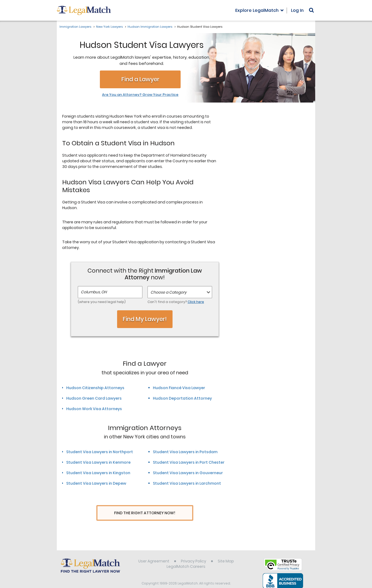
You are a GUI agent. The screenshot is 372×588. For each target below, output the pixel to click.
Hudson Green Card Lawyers (94, 398)
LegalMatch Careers (186, 557)
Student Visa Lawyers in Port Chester (189, 462)
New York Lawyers (109, 27)
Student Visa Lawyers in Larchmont (187, 483)
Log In (297, 10)
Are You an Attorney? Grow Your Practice (140, 95)
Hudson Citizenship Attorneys (95, 388)
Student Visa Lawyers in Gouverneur (188, 473)
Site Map (226, 551)
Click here (196, 302)
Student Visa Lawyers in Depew (96, 483)
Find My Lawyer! (145, 319)
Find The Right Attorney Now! (145, 513)
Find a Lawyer (140, 79)
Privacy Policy (194, 551)
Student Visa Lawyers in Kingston (98, 473)
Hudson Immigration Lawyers (150, 27)
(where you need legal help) (102, 302)
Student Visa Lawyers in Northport (100, 452)
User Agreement (154, 551)
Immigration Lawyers (75, 27)
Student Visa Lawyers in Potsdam (185, 452)
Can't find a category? (176, 302)
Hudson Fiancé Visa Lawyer (179, 388)
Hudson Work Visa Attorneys (94, 409)
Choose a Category (169, 292)
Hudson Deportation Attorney (182, 398)
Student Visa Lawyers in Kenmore (98, 462)
